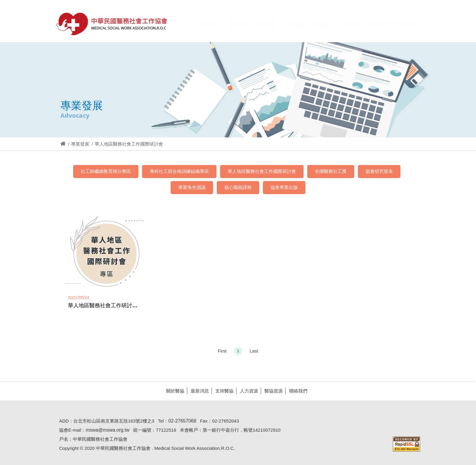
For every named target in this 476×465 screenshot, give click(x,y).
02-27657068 (180, 421)
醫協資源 (272, 391)
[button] (350, 28)
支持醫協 (223, 391)
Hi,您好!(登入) (366, 14)
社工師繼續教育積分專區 (106, 171)
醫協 (112, 24)
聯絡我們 (296, 391)
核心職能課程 (238, 187)
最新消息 (198, 391)
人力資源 (247, 391)
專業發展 (80, 144)
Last (254, 353)
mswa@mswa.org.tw (106, 430)
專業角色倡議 (192, 187)
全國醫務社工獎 (331, 171)
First (222, 353)
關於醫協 (173, 391)
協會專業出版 (284, 187)
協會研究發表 (379, 171)
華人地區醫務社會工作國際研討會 (262, 171)
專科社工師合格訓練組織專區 (179, 171)
